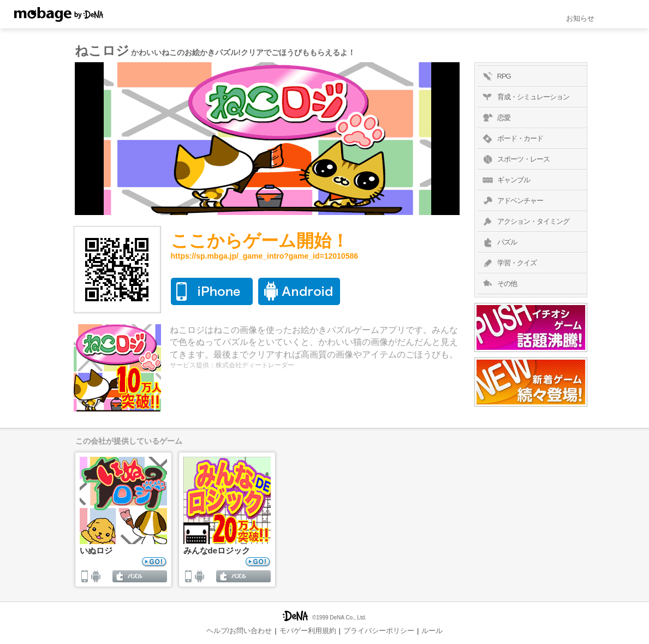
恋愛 (495, 118)
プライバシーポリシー (379, 631)
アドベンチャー (512, 201)
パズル (499, 242)
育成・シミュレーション (525, 97)
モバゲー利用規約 (308, 631)
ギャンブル (505, 180)
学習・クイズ (508, 263)
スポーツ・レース (515, 159)
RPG (496, 76)
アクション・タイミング (525, 222)
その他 (499, 284)
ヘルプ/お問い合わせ (239, 631)
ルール (432, 631)
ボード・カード (512, 139)
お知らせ (580, 18)
